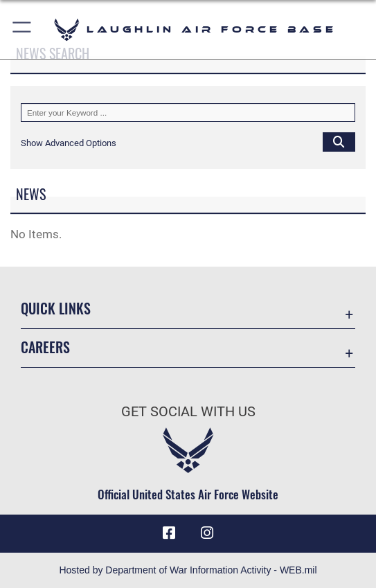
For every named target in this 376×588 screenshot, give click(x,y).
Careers (45, 347)
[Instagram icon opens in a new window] (207, 533)
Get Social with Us (188, 411)
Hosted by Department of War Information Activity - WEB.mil (188, 570)
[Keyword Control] (188, 113)
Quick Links (56, 308)
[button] (23, 29)
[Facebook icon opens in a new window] (169, 533)
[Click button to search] (339, 142)
